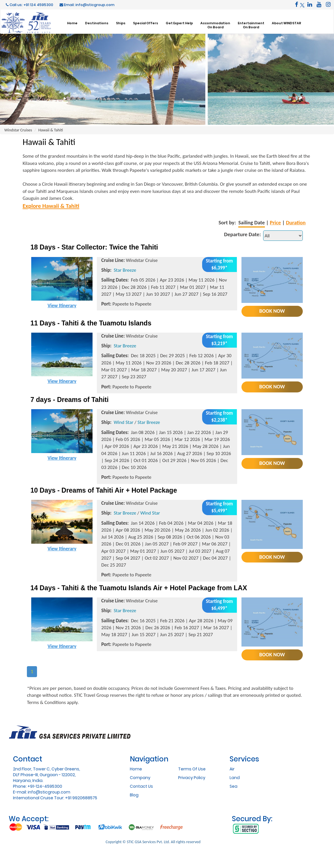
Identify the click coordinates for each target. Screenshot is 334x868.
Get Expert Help (179, 23)
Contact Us (141, 786)
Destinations (97, 23)
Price (275, 222)
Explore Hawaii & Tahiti (51, 206)
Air (232, 769)
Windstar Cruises (18, 130)
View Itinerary (62, 306)
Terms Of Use (192, 769)
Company (140, 778)
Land (235, 778)
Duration (296, 222)
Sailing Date (251, 222)
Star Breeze (125, 270)
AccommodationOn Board (215, 25)
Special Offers (146, 23)
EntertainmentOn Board (251, 25)
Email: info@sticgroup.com (87, 5)
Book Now (272, 311)
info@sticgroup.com (49, 792)
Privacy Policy (192, 778)
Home (72, 23)
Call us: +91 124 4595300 (29, 5)
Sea (234, 786)
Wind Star (123, 422)
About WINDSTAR (286, 23)
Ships (121, 23)
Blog (134, 795)
